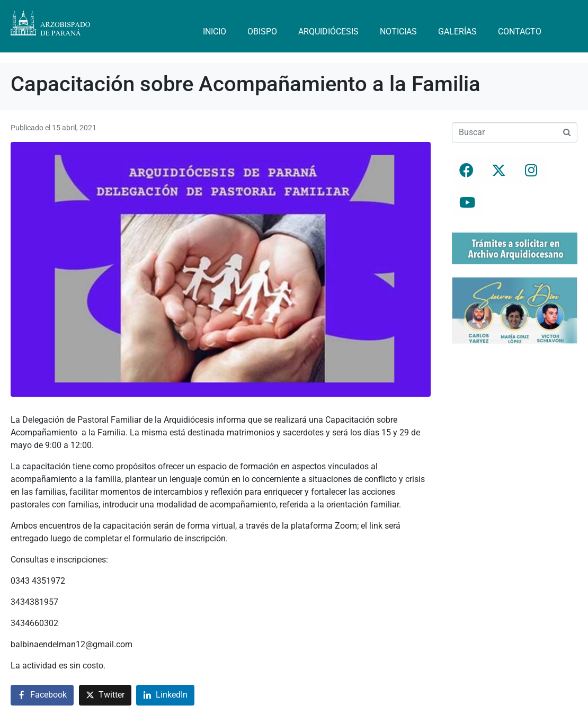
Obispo (262, 32)
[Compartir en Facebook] (42, 695)
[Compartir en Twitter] (105, 695)
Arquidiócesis (328, 32)
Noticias (398, 32)
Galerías (457, 32)
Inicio (215, 32)
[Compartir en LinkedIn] (165, 695)
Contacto (520, 32)
